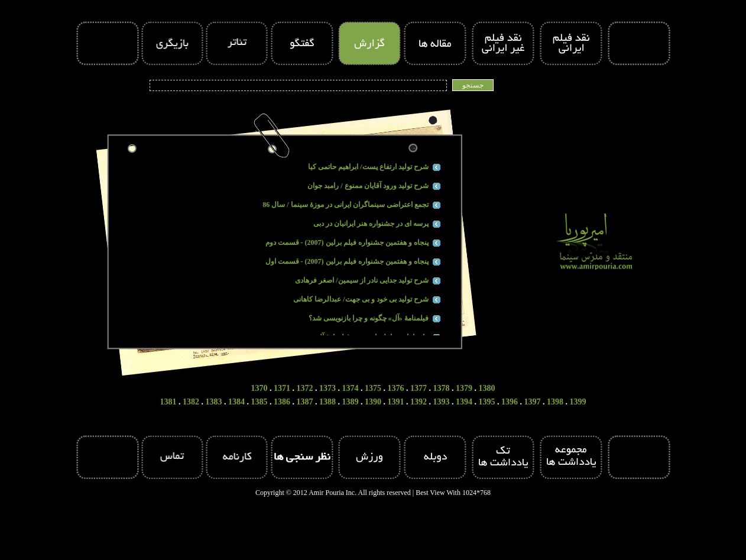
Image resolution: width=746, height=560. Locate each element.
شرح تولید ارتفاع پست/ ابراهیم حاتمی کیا (368, 167)
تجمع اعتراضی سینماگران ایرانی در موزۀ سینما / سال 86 (345, 205)
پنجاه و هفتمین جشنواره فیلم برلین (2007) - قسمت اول (347, 261)
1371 (282, 388)
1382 (191, 402)
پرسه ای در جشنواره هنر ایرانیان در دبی (371, 224)
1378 (442, 388)
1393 (442, 402)
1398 (555, 402)
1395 (487, 402)
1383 (214, 402)
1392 (419, 402)
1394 (464, 402)
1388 (327, 402)
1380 (487, 388)
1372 (305, 388)
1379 (464, 388)
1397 (533, 402)
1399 (578, 402)
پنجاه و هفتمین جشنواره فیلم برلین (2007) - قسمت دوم (347, 242)
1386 (282, 402)
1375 (373, 388)
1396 (510, 402)
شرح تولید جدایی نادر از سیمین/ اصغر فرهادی (361, 280)
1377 (419, 388)
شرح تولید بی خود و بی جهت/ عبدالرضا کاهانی (361, 299)
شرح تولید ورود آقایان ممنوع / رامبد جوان (368, 186)
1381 (168, 402)
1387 (305, 402)
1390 (373, 402)
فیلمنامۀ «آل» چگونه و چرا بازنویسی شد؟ (369, 318)
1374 (351, 388)
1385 (260, 402)
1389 (351, 402)
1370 (260, 388)
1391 (396, 402)
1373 (327, 388)
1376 (396, 388)
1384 (236, 402)
